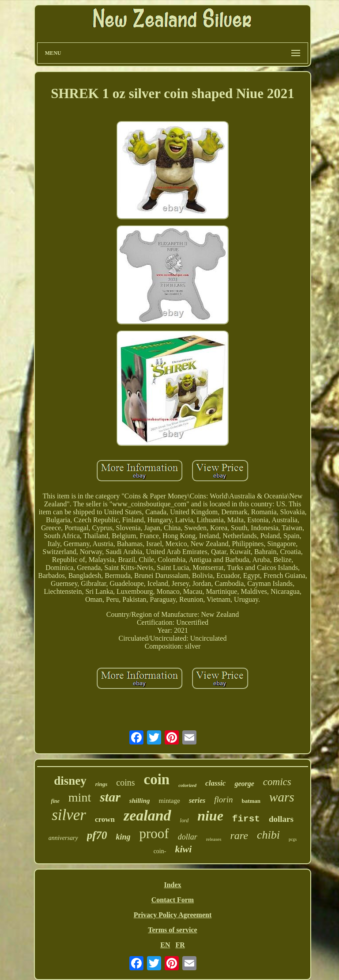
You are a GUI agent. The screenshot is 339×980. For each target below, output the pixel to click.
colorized (187, 785)
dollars (281, 819)
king (123, 837)
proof (154, 834)
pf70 (97, 835)
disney (70, 781)
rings (101, 784)
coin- (160, 851)
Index (172, 885)
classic (215, 783)
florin (223, 800)
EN (165, 945)
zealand (147, 815)
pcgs (293, 839)
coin (156, 779)
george (244, 784)
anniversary (63, 838)
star (110, 797)
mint (80, 797)
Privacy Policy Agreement (173, 915)
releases (214, 839)
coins (125, 782)
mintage (169, 801)
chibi (268, 835)
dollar (188, 837)
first (246, 819)
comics (277, 782)
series (197, 800)
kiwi (183, 849)
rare (239, 836)
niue (210, 816)
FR (180, 945)
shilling (140, 801)
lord (185, 820)
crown (105, 819)
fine (55, 801)
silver (69, 815)
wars (282, 797)
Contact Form (173, 900)
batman (251, 801)
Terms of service (172, 930)
